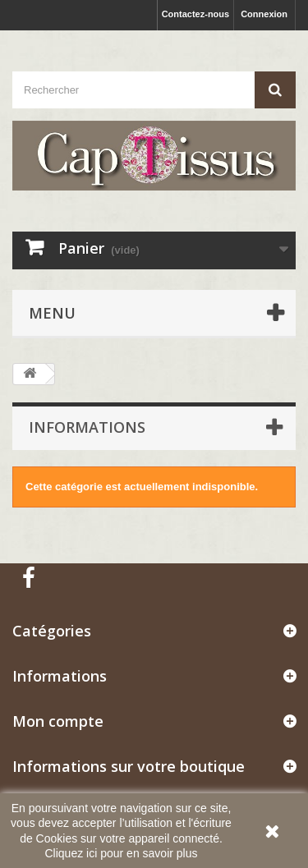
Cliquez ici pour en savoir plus (122, 853)
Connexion (264, 14)
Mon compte (58, 721)
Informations (87, 427)
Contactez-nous (196, 14)
